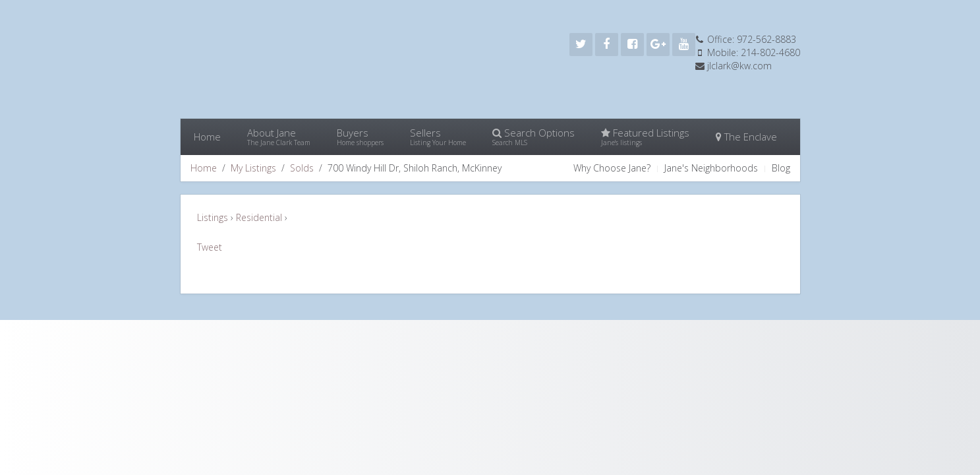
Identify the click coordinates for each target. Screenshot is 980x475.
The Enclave (746, 137)
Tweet (210, 247)
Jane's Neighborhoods (711, 168)
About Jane (279, 137)
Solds (302, 168)
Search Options (533, 137)
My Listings (253, 168)
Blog (781, 168)
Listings (214, 217)
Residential (260, 217)
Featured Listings (645, 137)
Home (207, 137)
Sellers (438, 137)
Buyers (360, 137)
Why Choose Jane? (612, 168)
